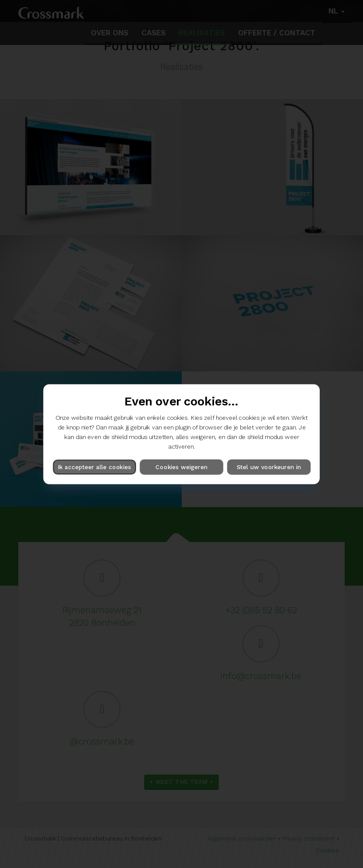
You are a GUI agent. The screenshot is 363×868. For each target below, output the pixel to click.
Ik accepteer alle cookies (94, 467)
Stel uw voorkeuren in (269, 467)
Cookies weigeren (181, 467)
